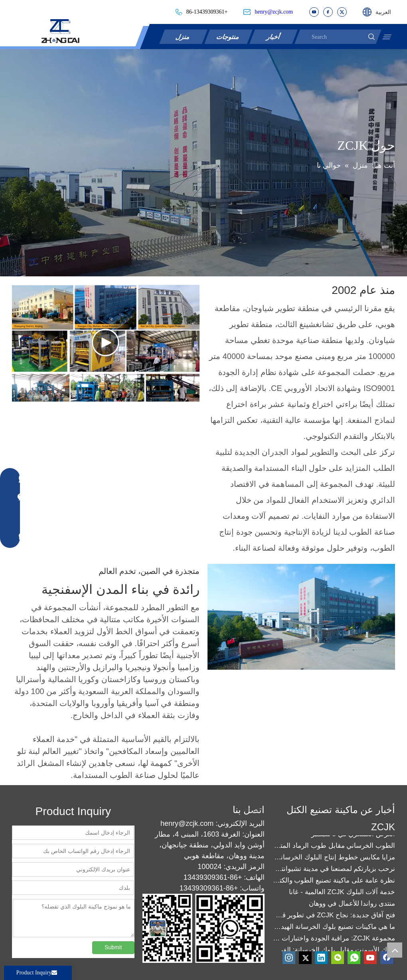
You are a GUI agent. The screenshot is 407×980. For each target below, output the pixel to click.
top (395, 950)
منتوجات (229, 37)
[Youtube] (370, 958)
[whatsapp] (354, 958)
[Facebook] (387, 958)
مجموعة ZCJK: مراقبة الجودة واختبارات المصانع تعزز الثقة (334, 939)
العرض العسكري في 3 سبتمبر (353, 835)
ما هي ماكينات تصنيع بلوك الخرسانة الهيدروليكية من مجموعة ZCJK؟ (334, 928)
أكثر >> (382, 145)
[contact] (194, 928)
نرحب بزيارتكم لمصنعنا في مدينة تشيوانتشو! (334, 870)
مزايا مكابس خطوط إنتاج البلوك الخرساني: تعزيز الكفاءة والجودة (334, 858)
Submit (113, 947)
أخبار (274, 37)
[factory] (301, 617)
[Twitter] (305, 958)
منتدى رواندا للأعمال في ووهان (352, 905)
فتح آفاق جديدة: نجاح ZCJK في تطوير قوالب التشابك (334, 916)
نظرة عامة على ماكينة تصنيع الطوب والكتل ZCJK (334, 882)
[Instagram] (289, 958)
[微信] (338, 958)
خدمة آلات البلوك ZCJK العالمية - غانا (342, 893)
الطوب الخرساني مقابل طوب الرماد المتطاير (334, 847)
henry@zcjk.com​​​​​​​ (274, 12)
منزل (184, 37)
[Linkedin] (321, 958)
